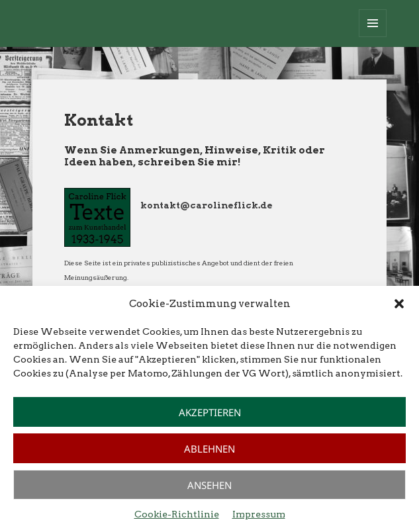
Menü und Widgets (373, 37)
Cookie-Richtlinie (177, 514)
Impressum (259, 514)
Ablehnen (209, 449)
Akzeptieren (210, 412)
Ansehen (209, 485)
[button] (399, 304)
